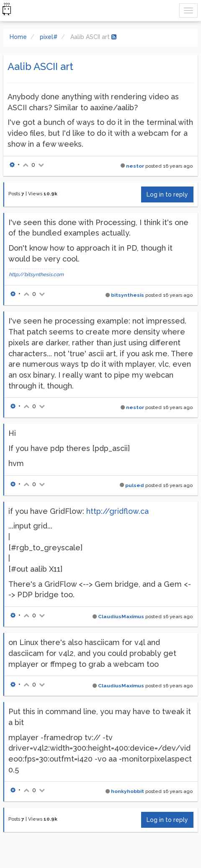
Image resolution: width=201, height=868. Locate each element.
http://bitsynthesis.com (36, 275)
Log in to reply (167, 194)
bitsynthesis (128, 295)
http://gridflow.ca (117, 511)
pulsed (135, 485)
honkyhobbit (128, 791)
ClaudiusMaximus (121, 617)
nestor (135, 166)
